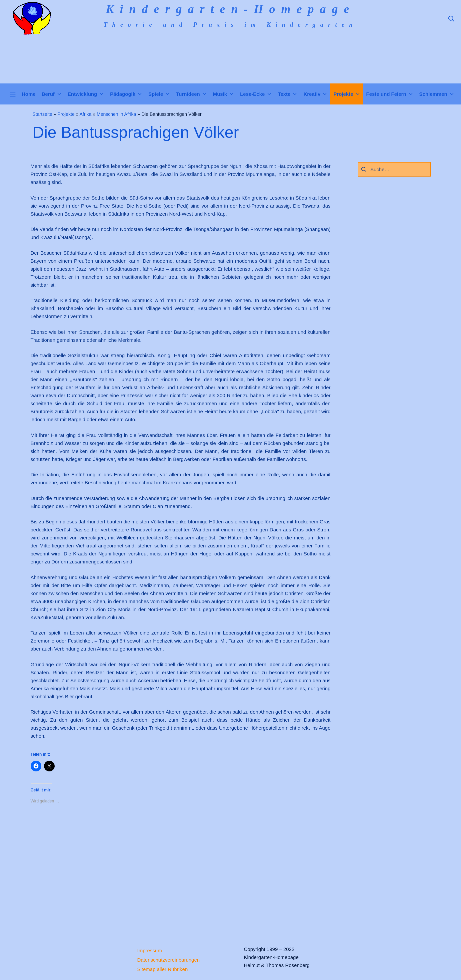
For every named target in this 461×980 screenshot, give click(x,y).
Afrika (86, 114)
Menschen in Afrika (116, 114)
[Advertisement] (181, 869)
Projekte (66, 114)
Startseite (42, 114)
